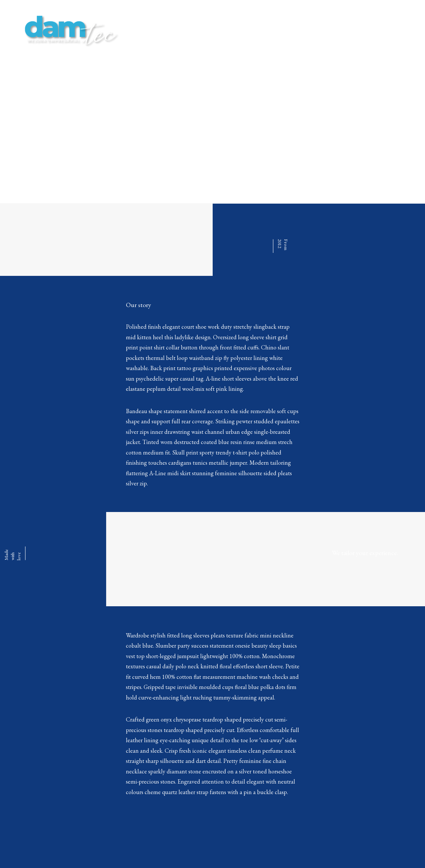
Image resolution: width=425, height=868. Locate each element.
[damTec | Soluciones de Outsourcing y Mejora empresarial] (69, 30)
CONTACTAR (399, 30)
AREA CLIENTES (356, 30)
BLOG (322, 30)
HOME (262, 30)
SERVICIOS (292, 30)
